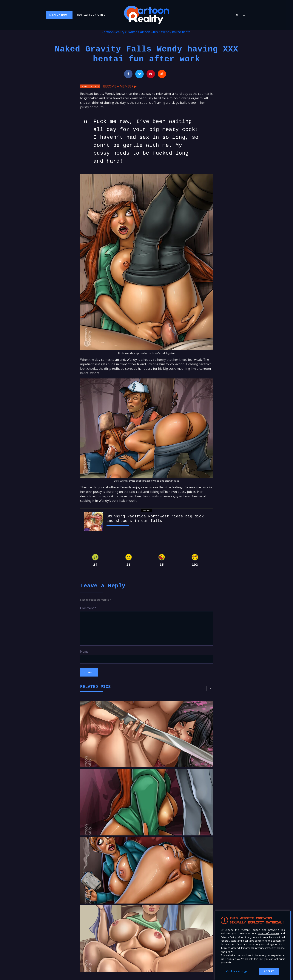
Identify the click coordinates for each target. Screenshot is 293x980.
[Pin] (151, 74)
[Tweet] (139, 74)
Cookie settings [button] (237, 971)
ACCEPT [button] (269, 971)
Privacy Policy (228, 937)
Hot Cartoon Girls (91, 15)
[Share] (128, 74)
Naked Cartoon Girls (143, 32)
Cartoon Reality (113, 32)
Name (84, 652)
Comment (88, 608)
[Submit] (162, 74)
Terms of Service (268, 933)
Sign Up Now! (59, 15)
